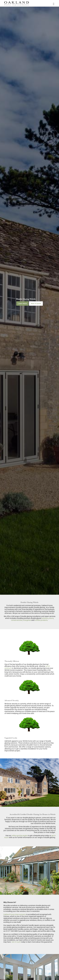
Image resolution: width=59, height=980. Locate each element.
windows (45, 618)
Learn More (22, 304)
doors (51, 618)
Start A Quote (36, 304)
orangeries (27, 620)
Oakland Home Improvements (15, 914)
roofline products (41, 620)
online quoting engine (20, 835)
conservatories (17, 620)
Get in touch (16, 942)
